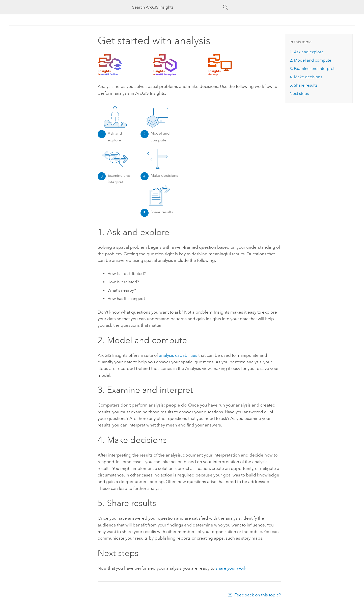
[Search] (226, 7)
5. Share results (303, 85)
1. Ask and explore (307, 52)
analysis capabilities (178, 355)
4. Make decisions (306, 77)
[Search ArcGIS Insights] (178, 7)
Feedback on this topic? (258, 595)
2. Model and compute (310, 60)
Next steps (299, 94)
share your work (231, 568)
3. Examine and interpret (312, 69)
